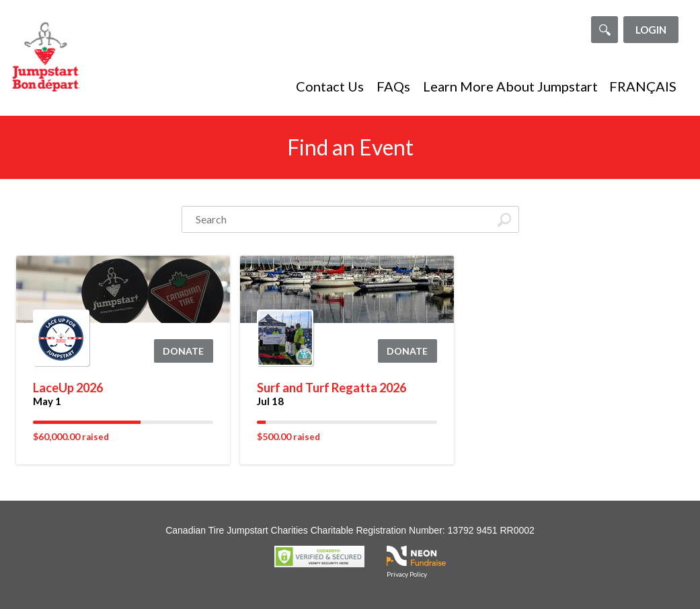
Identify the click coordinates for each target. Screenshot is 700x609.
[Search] (605, 30)
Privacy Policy (407, 574)
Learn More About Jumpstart (510, 86)
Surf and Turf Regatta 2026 (332, 388)
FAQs (393, 86)
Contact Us (330, 86)
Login (651, 30)
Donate (183, 351)
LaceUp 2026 (68, 388)
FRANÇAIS (643, 86)
